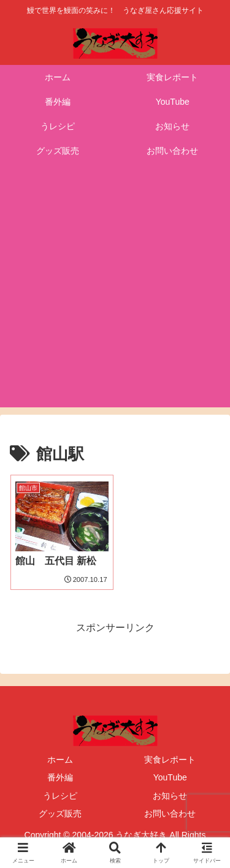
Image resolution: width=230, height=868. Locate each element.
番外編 (60, 777)
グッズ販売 (60, 813)
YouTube (170, 777)
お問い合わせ (170, 813)
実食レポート (170, 760)
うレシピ (60, 796)
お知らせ (170, 796)
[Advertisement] (115, 292)
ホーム (60, 760)
